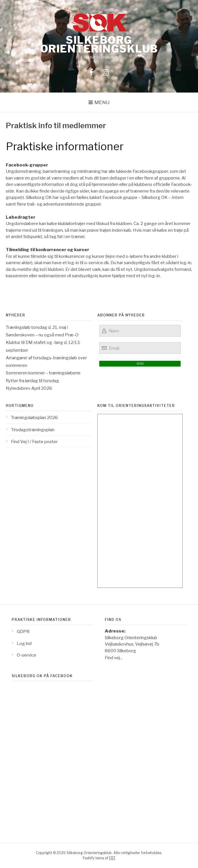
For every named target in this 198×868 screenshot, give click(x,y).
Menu (102, 102)
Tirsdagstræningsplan (33, 430)
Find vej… (114, 658)
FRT (112, 858)
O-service (26, 655)
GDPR (23, 632)
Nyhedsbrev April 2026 (29, 388)
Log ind (24, 644)
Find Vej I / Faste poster (34, 442)
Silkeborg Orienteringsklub (99, 44)
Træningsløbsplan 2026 (34, 418)
